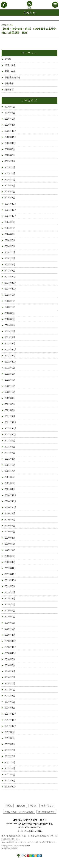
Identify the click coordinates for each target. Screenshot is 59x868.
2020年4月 (10, 544)
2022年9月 (10, 368)
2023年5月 (10, 319)
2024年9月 (10, 222)
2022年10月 (11, 362)
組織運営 (9, 90)
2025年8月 (10, 155)
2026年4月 (10, 107)
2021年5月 (10, 465)
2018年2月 (10, 702)
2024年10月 (11, 216)
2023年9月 (10, 295)
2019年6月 (10, 604)
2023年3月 (10, 331)
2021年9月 (10, 441)
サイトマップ (47, 806)
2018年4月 (10, 690)
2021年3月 (10, 477)
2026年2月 (10, 119)
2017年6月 (10, 750)
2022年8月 (10, 374)
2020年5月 (10, 538)
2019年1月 (10, 635)
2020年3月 (10, 550)
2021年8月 (10, 447)
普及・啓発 (10, 71)
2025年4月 (10, 180)
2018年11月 (11, 647)
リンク (33, 806)
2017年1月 (10, 781)
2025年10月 (11, 143)
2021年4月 (10, 471)
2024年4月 (10, 252)
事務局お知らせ (12, 77)
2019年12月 (11, 568)
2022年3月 (10, 404)
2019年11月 (11, 574)
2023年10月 (11, 289)
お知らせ (21, 806)
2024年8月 (10, 228)
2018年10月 (11, 653)
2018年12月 (11, 641)
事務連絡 (9, 83)
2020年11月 (11, 501)
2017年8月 (10, 738)
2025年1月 (10, 198)
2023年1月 (10, 343)
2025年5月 (10, 173)
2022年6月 (10, 386)
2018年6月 (10, 677)
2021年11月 (11, 428)
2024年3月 (10, 258)
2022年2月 (10, 410)
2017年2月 (10, 775)
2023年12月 (11, 277)
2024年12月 (11, 204)
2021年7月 (10, 453)
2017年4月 (10, 762)
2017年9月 (10, 732)
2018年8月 (10, 665)
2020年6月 (10, 532)
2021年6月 (10, 459)
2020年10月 (11, 507)
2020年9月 (10, 513)
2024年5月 (10, 246)
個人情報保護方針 (46, 812)
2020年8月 (10, 520)
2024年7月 (10, 234)
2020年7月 (10, 526)
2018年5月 (10, 683)
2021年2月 (10, 483)
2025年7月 (10, 161)
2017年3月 (10, 768)
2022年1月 (10, 416)
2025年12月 (11, 131)
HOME (9, 806)
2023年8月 (10, 301)
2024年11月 (11, 210)
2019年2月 (10, 629)
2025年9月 (10, 149)
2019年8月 (10, 592)
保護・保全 (10, 65)
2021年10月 (11, 435)
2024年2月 (10, 264)
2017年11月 (11, 720)
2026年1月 (10, 125)
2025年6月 (10, 167)
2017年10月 (11, 726)
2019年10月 (11, 580)
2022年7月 (10, 380)
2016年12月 (11, 787)
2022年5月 (10, 392)
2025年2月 (10, 192)
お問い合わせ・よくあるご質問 (19, 812)
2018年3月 (10, 696)
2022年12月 (11, 349)
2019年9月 (10, 586)
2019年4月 (10, 617)
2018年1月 (10, 708)
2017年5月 (10, 756)
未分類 (8, 59)
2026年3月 (10, 113)
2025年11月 (11, 137)
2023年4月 (10, 325)
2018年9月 (10, 659)
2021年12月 (11, 422)
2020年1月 (10, 562)
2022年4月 (10, 398)
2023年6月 (10, 313)
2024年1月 (10, 271)
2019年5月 (10, 611)
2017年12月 (11, 714)
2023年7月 (10, 307)
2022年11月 (11, 356)
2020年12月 (11, 495)
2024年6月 (10, 240)
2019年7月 (10, 598)
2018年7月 (10, 671)
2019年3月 (10, 623)
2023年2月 (10, 337)
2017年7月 (10, 744)
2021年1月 (10, 489)
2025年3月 (10, 185)
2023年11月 (11, 283)
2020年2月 (10, 556)
